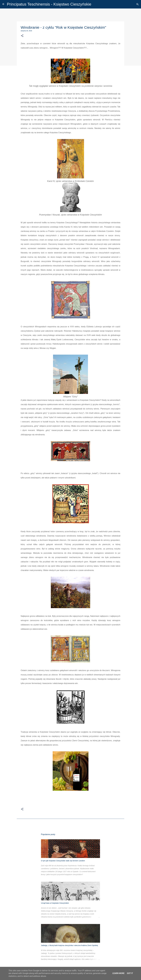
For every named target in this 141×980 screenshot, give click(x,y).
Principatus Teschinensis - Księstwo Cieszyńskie (49, 4)
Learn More (118, 973)
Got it (130, 973)
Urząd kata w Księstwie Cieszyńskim (55, 903)
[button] (22, 36)
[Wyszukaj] (138, 4)
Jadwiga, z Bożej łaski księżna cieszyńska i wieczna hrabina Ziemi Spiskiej (69, 945)
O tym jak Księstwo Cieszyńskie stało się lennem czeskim (63, 861)
